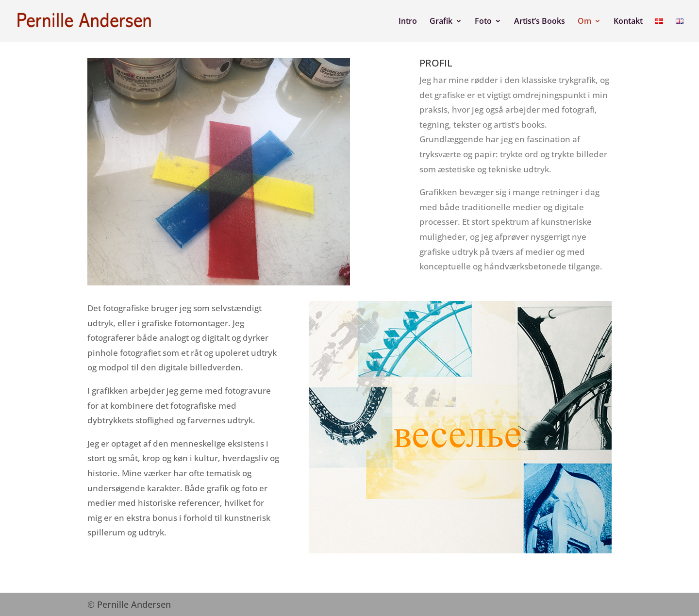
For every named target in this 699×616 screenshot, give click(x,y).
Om (584, 22)
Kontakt (628, 22)
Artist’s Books (540, 22)
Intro (408, 22)
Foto (483, 22)
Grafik (441, 22)
